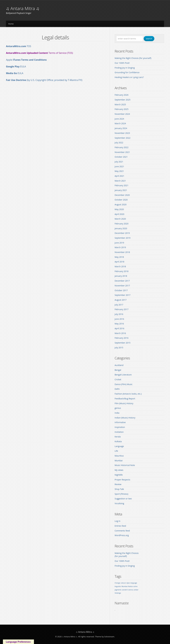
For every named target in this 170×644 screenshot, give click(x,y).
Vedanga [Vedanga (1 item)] (118, 593)
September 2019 (123, 238)
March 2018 (120, 266)
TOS (19, 46)
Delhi (117, 389)
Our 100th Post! (122, 63)
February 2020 (122, 224)
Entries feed (120, 526)
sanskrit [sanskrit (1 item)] (125, 590)
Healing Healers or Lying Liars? (129, 77)
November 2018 (122, 252)
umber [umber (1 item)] (136, 590)
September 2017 (123, 295)
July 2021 (119, 162)
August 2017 (121, 300)
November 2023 (122, 133)
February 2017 (122, 309)
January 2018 (121, 276)
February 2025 (122, 109)
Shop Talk (119, 489)
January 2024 (121, 128)
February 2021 (122, 185)
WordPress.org (122, 535)
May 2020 (119, 209)
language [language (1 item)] (134, 583)
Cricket (118, 379)
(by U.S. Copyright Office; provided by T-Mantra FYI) (54, 80)
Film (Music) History (124, 403)
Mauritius (119, 456)
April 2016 (120, 328)
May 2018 (119, 257)
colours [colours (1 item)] (123, 583)
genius (118, 408)
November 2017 (122, 286)
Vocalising (119, 503)
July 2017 (119, 305)
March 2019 (120, 247)
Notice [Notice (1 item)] (130, 586)
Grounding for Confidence (127, 72)
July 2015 (119, 348)
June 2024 (119, 119)
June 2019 (119, 243)
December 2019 (122, 233)
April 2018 (120, 262)
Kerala (118, 437)
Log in (118, 521)
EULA (16, 66)
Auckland (119, 365)
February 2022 (122, 147)
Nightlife (119, 475)
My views (119, 470)
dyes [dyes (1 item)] (128, 583)
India (117, 413)
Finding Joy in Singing (125, 68)
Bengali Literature (123, 375)
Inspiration (120, 427)
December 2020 (122, 195)
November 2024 (122, 114)
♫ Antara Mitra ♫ (23, 8)
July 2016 (119, 314)
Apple (26, 60)
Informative (120, 422)
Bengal (118, 370)
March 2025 (120, 104)
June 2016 (119, 319)
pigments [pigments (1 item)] (118, 590)
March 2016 (120, 333)
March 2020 (120, 219)
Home (11, 24)
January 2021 (121, 190)
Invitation (119, 432)
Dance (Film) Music (124, 384)
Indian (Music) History (125, 418)
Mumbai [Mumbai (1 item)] (125, 586)
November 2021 (122, 152)
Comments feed (122, 531)
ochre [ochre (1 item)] (135, 586)
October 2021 (121, 157)
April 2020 (120, 214)
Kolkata (118, 441)
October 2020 (121, 200)
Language (119, 446)
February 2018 (122, 271)
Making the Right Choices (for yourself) (133, 58)
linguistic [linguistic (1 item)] (118, 586)
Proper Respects (122, 480)
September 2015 (123, 343)
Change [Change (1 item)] (117, 583)
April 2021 (120, 176)
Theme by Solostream (105, 637)
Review (118, 484)
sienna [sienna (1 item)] (131, 590)
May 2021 (119, 171)
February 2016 (122, 338)
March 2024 (120, 123)
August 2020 (121, 204)
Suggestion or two (123, 499)
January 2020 (121, 228)
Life (116, 451)
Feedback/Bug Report (125, 399)
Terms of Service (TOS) (39, 53)
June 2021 (119, 166)
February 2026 (122, 95)
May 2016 (119, 324)
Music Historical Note (125, 465)
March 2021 (120, 181)
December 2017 (122, 281)
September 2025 (123, 100)
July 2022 (119, 143)
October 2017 (121, 290)
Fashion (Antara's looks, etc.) (128, 394)
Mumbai (119, 461)
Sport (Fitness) (122, 494)
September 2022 (123, 138)
